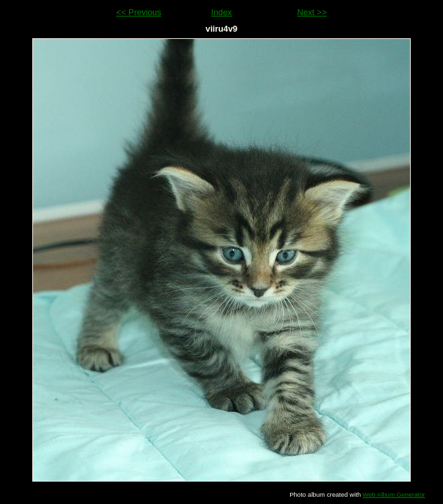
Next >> (312, 12)
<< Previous (138, 12)
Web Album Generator (394, 494)
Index (221, 12)
